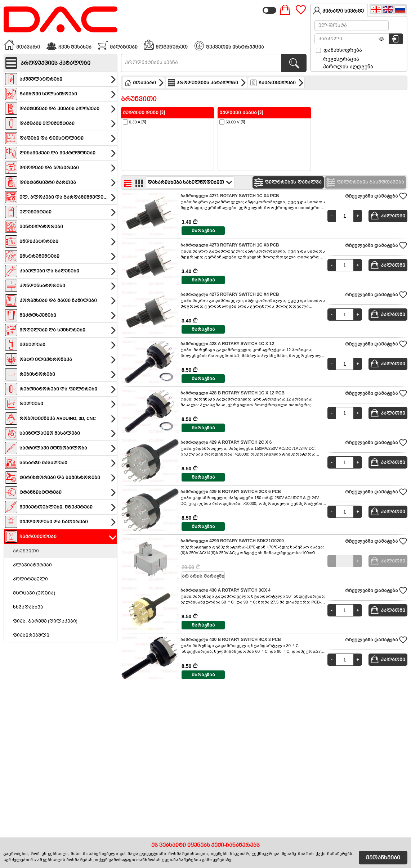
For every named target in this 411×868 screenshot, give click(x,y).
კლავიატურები (32, 565)
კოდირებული (30, 579)
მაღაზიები (118, 45)
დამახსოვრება (339, 50)
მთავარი (22, 45)
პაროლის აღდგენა (348, 67)
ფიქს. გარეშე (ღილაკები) (45, 621)
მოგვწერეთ (166, 45)
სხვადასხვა (28, 607)
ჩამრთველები (277, 83)
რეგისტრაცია (341, 59)
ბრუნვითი (26, 551)
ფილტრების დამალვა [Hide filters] (287, 182)
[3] (134, 122)
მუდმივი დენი (141, 113)
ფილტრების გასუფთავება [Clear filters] (365, 182)
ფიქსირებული (31, 635)
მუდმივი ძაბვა (238, 113)
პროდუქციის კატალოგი (207, 83)
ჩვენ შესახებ (69, 45)
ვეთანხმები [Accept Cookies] (383, 858)
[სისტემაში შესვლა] (396, 39)
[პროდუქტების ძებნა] (294, 63)
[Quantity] (345, 216)
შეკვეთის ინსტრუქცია (229, 46)
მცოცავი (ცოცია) (34, 593)
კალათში (388, 216)
